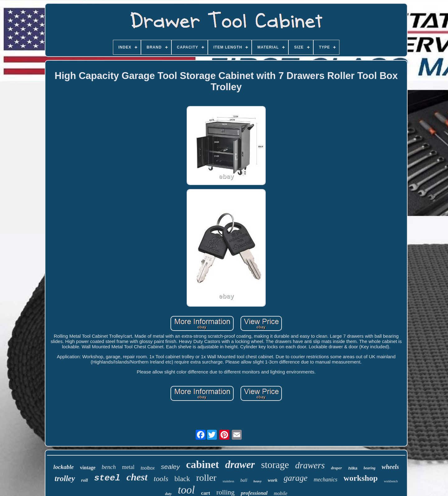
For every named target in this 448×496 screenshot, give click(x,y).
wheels (390, 467)
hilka (353, 468)
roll (85, 480)
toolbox (148, 468)
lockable (64, 467)
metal (128, 467)
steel (107, 478)
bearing (370, 468)
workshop (361, 478)
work (273, 480)
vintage (88, 468)
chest (137, 477)
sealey (170, 467)
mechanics (325, 480)
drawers (310, 465)
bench (109, 467)
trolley (65, 478)
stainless (229, 481)
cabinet (203, 464)
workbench (391, 481)
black (182, 479)
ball (244, 480)
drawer (240, 465)
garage (296, 478)
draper (336, 468)
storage (275, 465)
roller (206, 477)
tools (161, 479)
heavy (258, 481)
